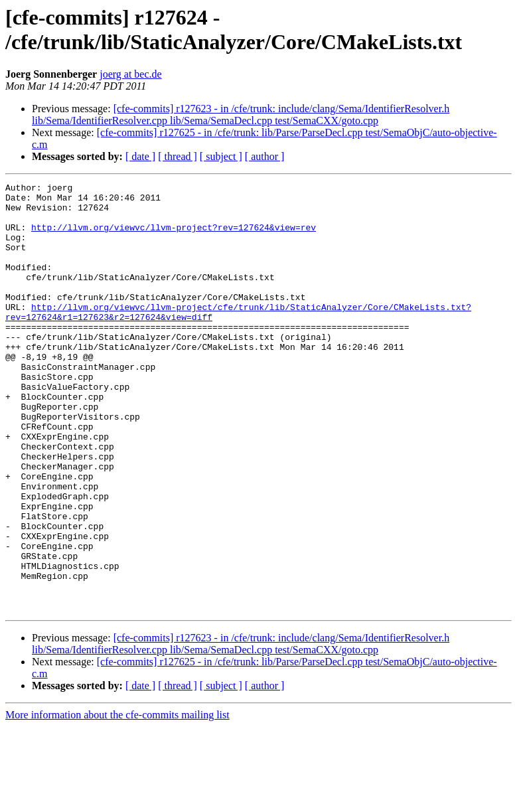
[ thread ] (178, 156)
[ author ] (265, 156)
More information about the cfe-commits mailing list (117, 800)
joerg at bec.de (130, 74)
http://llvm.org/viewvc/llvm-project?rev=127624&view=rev (174, 237)
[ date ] (140, 156)
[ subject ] (221, 156)
